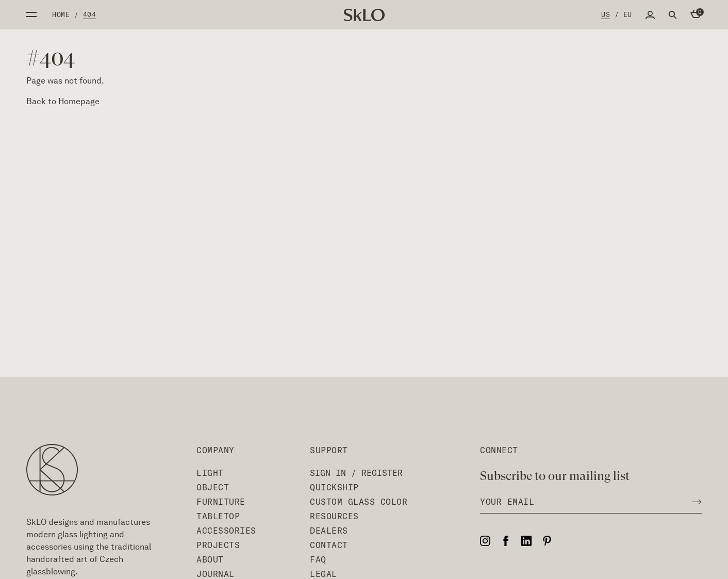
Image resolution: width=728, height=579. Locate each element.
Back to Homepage (63, 101)
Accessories (226, 531)
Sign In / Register (356, 473)
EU (628, 14)
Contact (329, 545)
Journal (216, 574)
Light (210, 473)
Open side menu (31, 14)
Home (61, 14)
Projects (218, 545)
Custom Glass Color (359, 502)
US (606, 14)
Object (213, 487)
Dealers (329, 531)
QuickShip (334, 487)
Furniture (221, 502)
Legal (324, 574)
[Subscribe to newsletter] (694, 502)
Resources (334, 516)
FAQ (318, 559)
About (210, 559)
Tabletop (218, 516)
